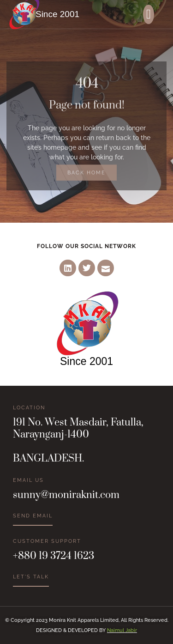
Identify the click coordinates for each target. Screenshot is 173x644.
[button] (149, 14)
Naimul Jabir (122, 630)
